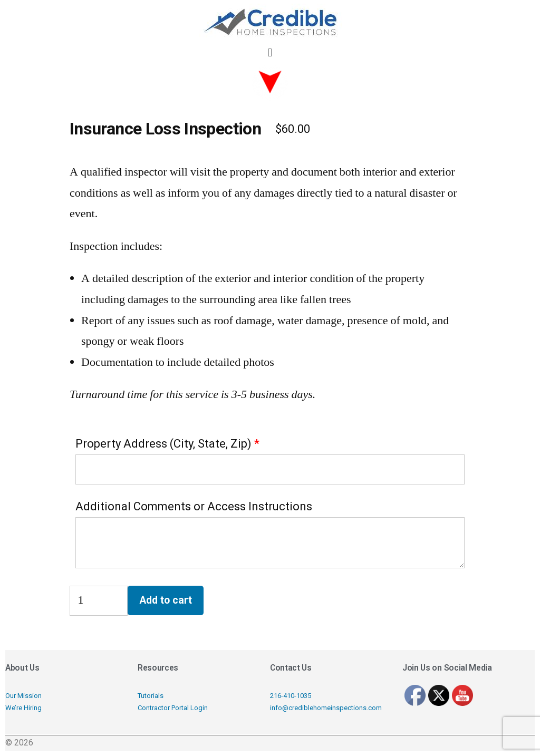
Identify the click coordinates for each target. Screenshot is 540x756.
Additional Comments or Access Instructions (194, 506)
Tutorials (151, 696)
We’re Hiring (23, 708)
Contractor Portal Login (173, 708)
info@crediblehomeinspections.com (326, 708)
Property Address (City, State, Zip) (163, 444)
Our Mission (23, 696)
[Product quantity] (99, 601)
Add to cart (166, 600)
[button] (270, 52)
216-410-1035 (291, 696)
